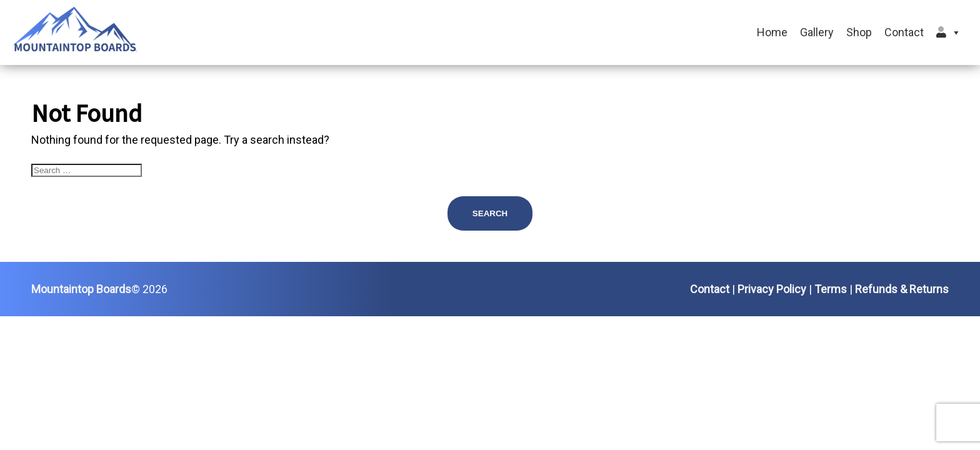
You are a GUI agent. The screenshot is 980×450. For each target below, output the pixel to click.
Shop (859, 32)
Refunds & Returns (902, 289)
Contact (904, 32)
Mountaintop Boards (81, 289)
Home (772, 32)
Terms (831, 289)
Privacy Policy (772, 289)
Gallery (817, 32)
